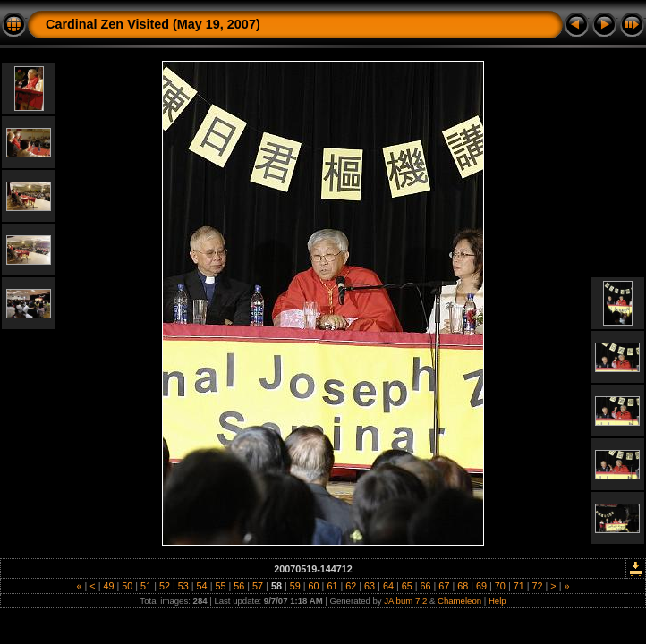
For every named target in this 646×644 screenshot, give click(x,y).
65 (407, 586)
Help (497, 601)
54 (202, 586)
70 (500, 586)
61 (332, 586)
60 (314, 586)
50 (127, 586)
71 (519, 586)
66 (426, 586)
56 (239, 586)
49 (108, 586)
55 (220, 586)
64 (388, 586)
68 (463, 586)
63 (370, 586)
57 (258, 586)
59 (295, 586)
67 (444, 586)
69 (481, 586)
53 (183, 586)
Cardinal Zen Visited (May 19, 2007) (153, 24)
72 (538, 586)
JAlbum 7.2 (405, 601)
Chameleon (459, 601)
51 (146, 586)
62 (351, 586)
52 (165, 586)
